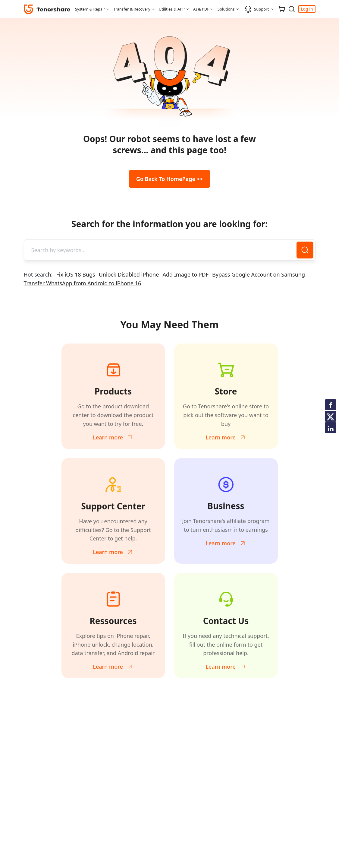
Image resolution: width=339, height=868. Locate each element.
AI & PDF (201, 9)
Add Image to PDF (185, 274)
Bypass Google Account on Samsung (259, 274)
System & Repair (90, 9)
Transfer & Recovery (132, 9)
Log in (307, 9)
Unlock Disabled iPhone (129, 274)
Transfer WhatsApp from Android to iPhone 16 (83, 283)
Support (257, 9)
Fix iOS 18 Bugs (75, 274)
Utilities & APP (172, 9)
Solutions (226, 9)
